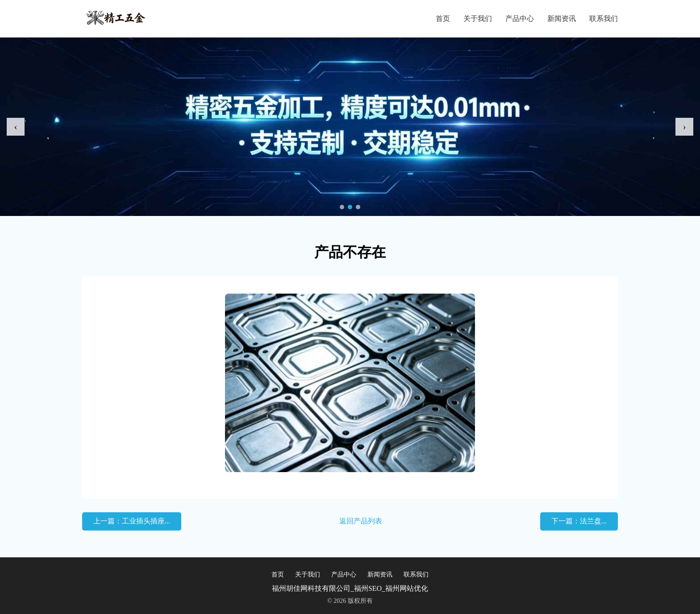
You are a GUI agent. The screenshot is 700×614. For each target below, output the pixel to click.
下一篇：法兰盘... (579, 521)
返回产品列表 (361, 521)
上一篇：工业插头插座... (132, 521)
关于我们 (478, 19)
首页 (443, 19)
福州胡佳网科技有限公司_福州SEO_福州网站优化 (350, 588)
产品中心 (520, 19)
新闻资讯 (562, 19)
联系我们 (604, 19)
